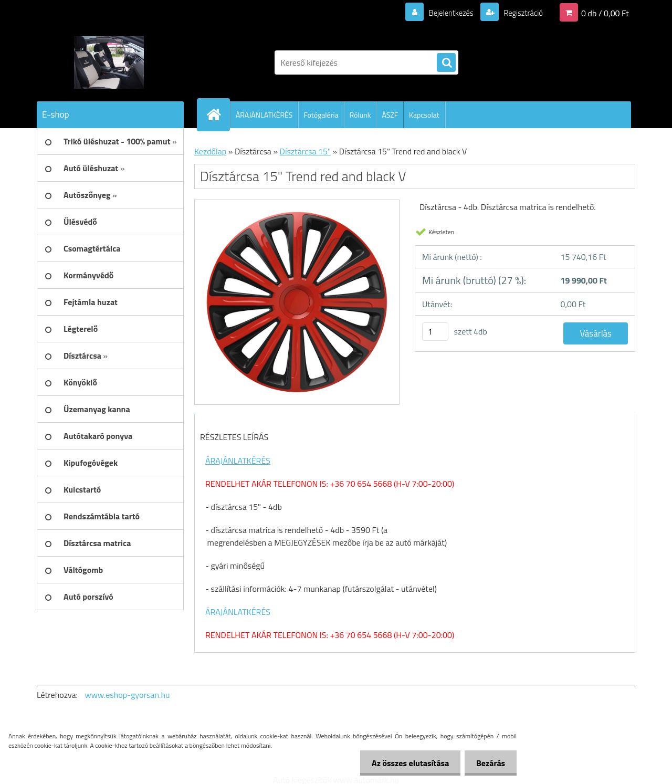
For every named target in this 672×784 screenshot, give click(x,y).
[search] (446, 63)
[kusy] (435, 332)
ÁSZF (390, 115)
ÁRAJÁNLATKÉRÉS (264, 115)
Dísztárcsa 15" (305, 151)
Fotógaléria (321, 115)
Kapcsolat (424, 115)
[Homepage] (218, 114)
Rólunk (360, 115)
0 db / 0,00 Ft (605, 13)
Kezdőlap (210, 151)
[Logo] (109, 62)
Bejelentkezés (445, 13)
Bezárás (489, 763)
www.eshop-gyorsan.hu (128, 695)
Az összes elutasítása (406, 763)
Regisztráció (521, 13)
